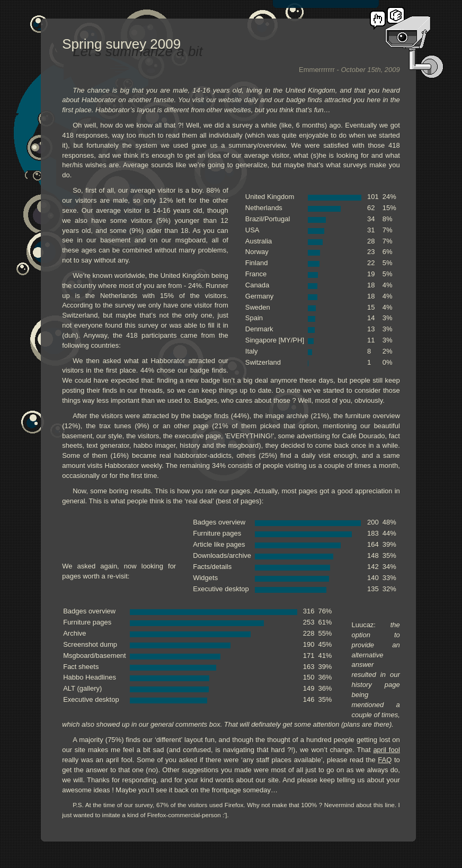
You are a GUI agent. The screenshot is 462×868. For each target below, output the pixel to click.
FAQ (385, 760)
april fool (386, 750)
